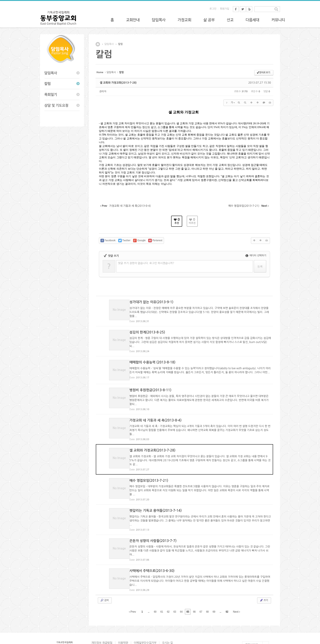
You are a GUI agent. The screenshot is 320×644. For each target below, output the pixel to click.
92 (227, 591)
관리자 (103, 91)
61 (162, 591)
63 (175, 591)
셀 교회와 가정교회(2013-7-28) (118, 83)
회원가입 (225, 9)
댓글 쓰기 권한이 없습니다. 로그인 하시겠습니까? (146, 263)
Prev (132, 591)
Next (236, 591)
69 (214, 591)
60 (155, 591)
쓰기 (264, 579)
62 (168, 591)
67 (201, 591)
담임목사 (109, 44)
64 (181, 591)
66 (194, 591)
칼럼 (120, 44)
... (149, 591)
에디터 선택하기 (256, 256)
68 (207, 591)
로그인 (213, 9)
